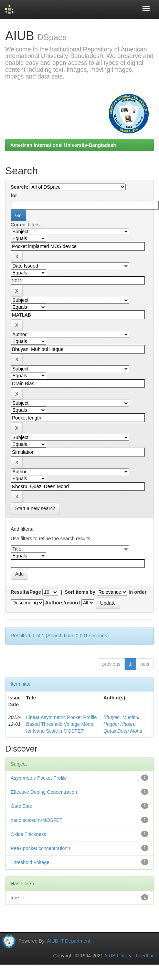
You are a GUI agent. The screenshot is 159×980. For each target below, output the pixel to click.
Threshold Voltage (30, 862)
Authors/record (62, 603)
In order (138, 592)
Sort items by (80, 592)
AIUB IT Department (68, 941)
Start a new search (35, 508)
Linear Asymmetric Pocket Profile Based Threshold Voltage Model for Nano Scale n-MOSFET (61, 724)
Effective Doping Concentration (44, 792)
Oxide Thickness (28, 834)
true (15, 898)
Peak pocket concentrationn (40, 848)
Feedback (146, 956)
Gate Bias (21, 806)
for (14, 196)
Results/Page (26, 592)
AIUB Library (118, 956)
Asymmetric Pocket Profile (39, 778)
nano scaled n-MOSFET (36, 820)
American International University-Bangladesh (63, 145)
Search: (19, 187)
